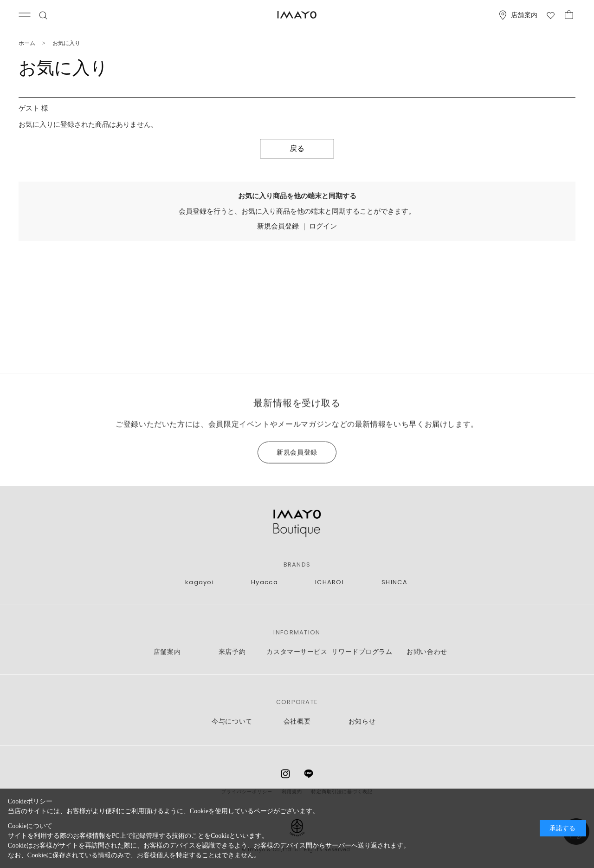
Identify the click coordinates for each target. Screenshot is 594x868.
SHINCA (394, 582)
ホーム (27, 43)
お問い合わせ (427, 652)
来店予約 (232, 652)
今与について (232, 721)
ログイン (323, 226)
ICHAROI (329, 582)
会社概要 (297, 721)
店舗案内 (167, 652)
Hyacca (265, 582)
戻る (297, 148)
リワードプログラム (362, 652)
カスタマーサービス (297, 652)
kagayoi (200, 582)
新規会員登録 (278, 226)
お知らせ (362, 721)
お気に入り (66, 43)
